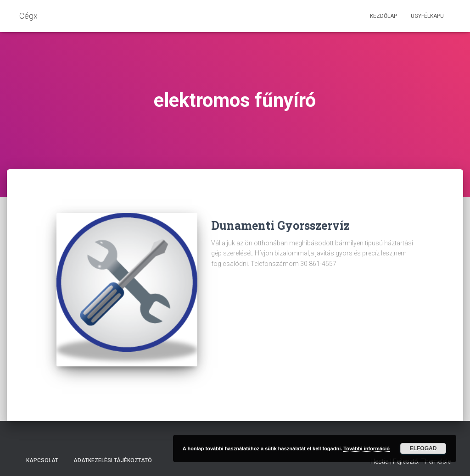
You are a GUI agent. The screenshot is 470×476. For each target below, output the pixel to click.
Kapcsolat (42, 454)
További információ (366, 448)
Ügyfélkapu (427, 16)
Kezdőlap (383, 16)
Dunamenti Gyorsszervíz (280, 225)
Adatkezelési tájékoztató (113, 454)
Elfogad (423, 448)
